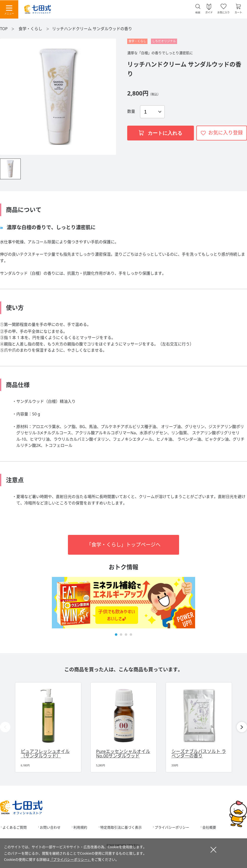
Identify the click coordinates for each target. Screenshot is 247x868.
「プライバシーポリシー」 (70, 859)
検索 (198, 12)
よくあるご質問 (15, 827)
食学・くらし (31, 29)
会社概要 (209, 827)
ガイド (209, 12)
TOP (4, 29)
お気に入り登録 (226, 133)
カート (238, 12)
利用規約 (80, 827)
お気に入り (224, 12)
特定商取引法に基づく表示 (121, 827)
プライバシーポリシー (172, 827)
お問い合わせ (50, 827)
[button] (116, 635)
